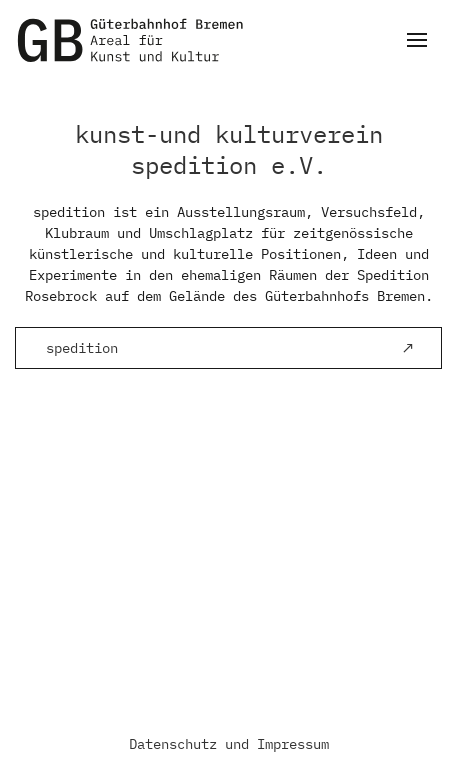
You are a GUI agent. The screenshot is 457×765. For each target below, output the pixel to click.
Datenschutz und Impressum (229, 744)
